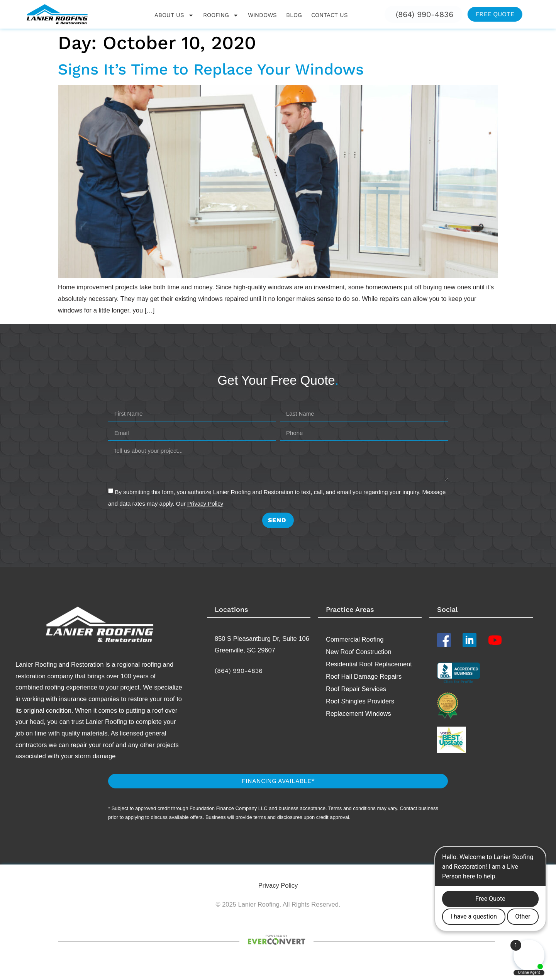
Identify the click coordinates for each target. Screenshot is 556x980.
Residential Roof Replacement (369, 664)
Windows (262, 15)
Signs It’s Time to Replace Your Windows (211, 69)
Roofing (221, 15)
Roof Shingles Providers (360, 701)
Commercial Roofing (355, 639)
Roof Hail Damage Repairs (364, 676)
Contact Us (330, 15)
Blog (294, 15)
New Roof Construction (359, 652)
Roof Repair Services (356, 689)
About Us (174, 15)
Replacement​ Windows (359, 713)
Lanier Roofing (36, 664)
